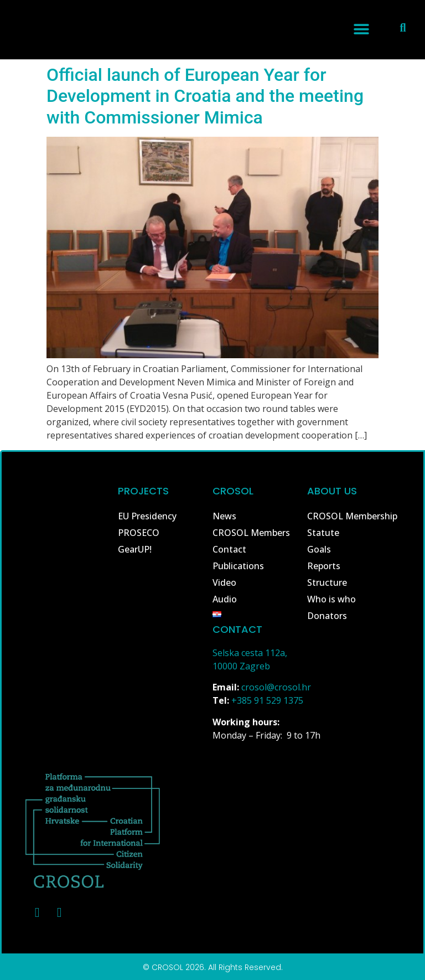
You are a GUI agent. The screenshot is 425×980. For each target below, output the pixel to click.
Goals (319, 549)
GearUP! (135, 549)
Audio (225, 599)
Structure (327, 582)
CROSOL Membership (352, 516)
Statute (323, 533)
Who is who (331, 599)
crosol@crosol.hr (276, 687)
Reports (324, 566)
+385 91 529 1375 (267, 700)
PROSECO (139, 533)
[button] (361, 29)
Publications (238, 566)
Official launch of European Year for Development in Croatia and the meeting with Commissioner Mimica (205, 96)
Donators (327, 616)
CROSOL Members (251, 533)
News (224, 516)
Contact (229, 549)
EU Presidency (147, 516)
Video (224, 582)
